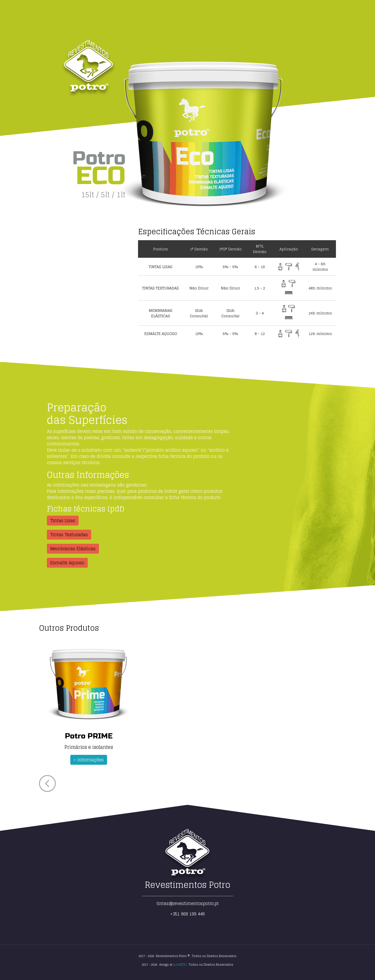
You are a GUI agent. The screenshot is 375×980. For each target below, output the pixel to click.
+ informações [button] (89, 760)
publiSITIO (180, 965)
